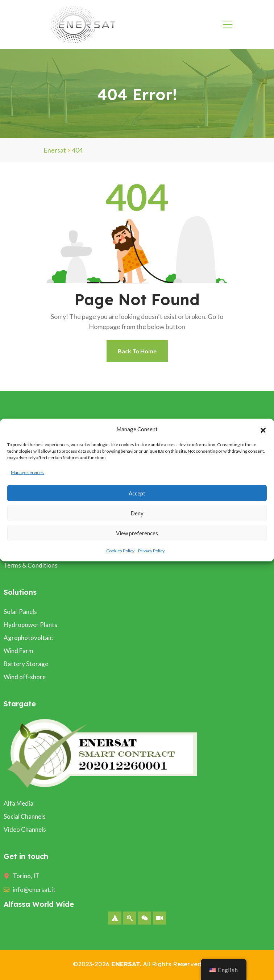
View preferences (137, 533)
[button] (263, 429)
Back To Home (137, 351)
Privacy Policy (151, 551)
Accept (137, 493)
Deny (137, 513)
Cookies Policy (120, 551)
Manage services (27, 472)
